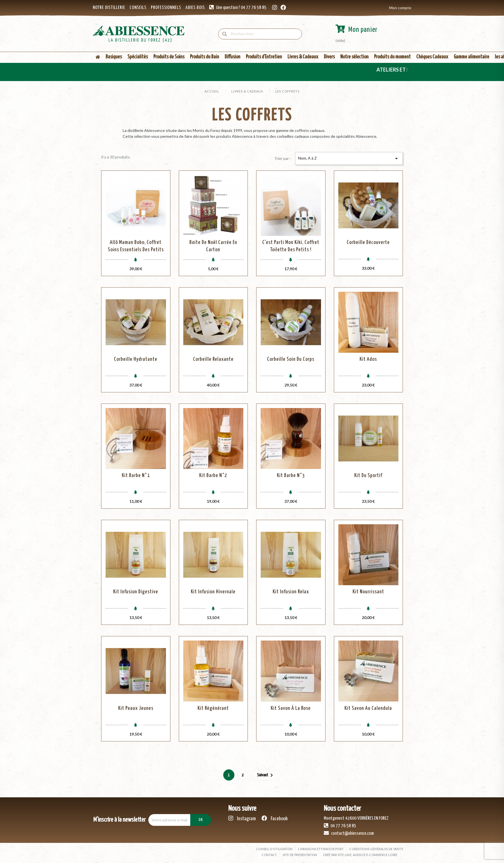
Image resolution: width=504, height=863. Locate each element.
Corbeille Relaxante (213, 359)
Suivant (266, 775)
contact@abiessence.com (349, 833)
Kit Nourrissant (368, 592)
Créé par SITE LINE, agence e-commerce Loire (360, 855)
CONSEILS (138, 8)
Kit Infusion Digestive (136, 592)
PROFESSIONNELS (166, 8)
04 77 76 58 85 (340, 826)
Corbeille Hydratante (136, 359)
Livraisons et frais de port (321, 849)
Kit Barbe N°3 (291, 476)
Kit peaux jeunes (136, 708)
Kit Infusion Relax (291, 592)
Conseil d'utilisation (274, 849)
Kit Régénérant (213, 708)
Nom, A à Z (349, 158)
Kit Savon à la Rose (291, 708)
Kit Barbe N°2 (213, 476)
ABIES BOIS (195, 8)
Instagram (242, 818)
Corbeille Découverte (368, 242)
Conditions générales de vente (376, 849)
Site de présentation (300, 855)
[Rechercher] (260, 34)
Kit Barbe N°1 (136, 476)
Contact (269, 855)
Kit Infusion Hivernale (213, 592)
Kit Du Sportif (368, 476)
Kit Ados (368, 359)
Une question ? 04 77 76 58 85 (241, 8)
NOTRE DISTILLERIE (109, 8)
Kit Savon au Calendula (368, 708)
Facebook (275, 818)
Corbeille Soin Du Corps (291, 359)
